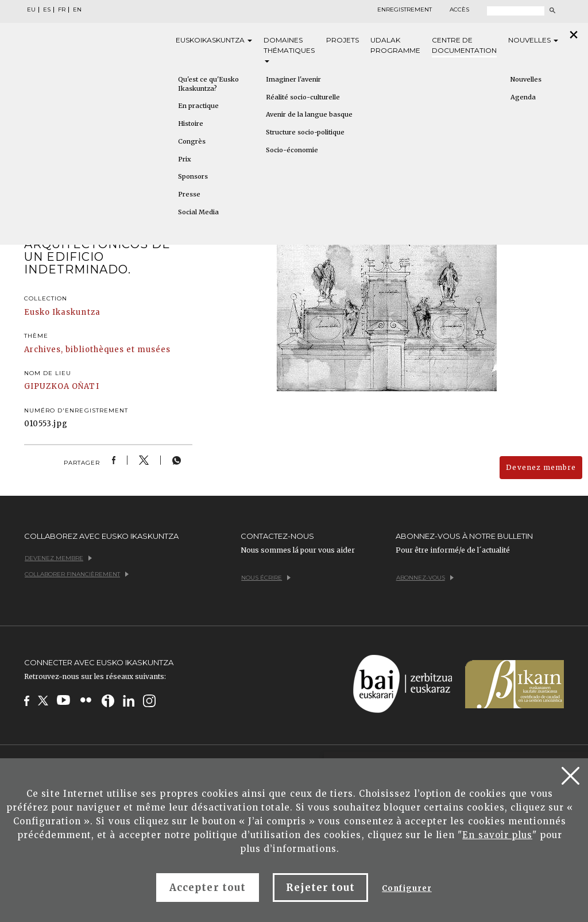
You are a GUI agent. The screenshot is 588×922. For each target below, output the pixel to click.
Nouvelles (533, 40)
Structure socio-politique (305, 132)
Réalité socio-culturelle (303, 97)
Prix (185, 159)
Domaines (289, 49)
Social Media (198, 212)
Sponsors (193, 176)
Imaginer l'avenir (293, 79)
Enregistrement (405, 10)
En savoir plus (497, 835)
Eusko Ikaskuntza (62, 312)
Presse (189, 194)
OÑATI (85, 386)
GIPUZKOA (47, 386)
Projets (343, 40)
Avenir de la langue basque (309, 114)
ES (47, 10)
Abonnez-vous (425, 578)
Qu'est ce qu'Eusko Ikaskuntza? (208, 84)
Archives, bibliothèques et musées (97, 350)
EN (77, 10)
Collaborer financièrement (77, 574)
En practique (198, 106)
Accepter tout (208, 888)
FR (62, 10)
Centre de (464, 46)
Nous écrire (266, 578)
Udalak (395, 46)
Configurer (407, 888)
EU (31, 10)
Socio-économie (292, 150)
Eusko (214, 40)
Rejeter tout (320, 888)
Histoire (191, 124)
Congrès (192, 141)
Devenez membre (541, 467)
